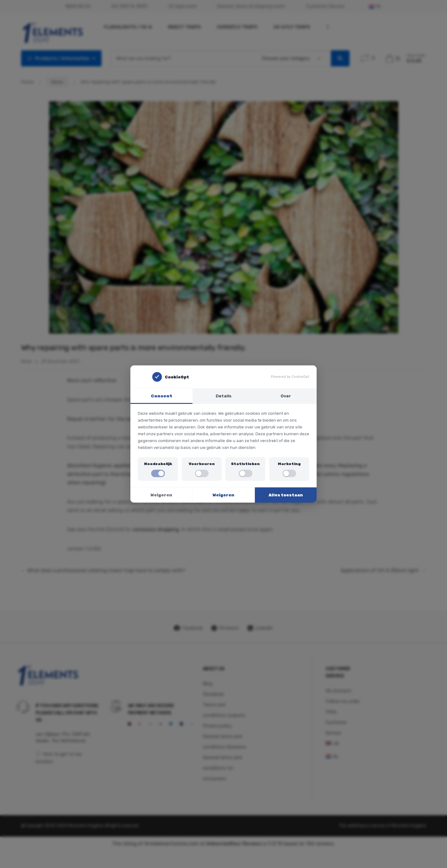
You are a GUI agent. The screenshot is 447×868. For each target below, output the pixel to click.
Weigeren (161, 495)
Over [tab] (286, 396)
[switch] (158, 473)
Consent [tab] (162, 396)
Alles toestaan (286, 495)
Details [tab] (223, 396)
